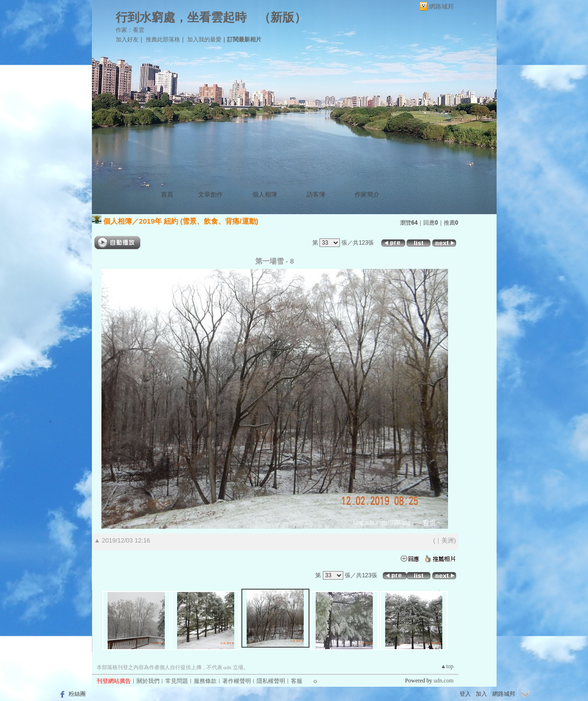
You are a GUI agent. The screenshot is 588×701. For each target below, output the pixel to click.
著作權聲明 (237, 681)
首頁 (167, 194)
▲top (447, 666)
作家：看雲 (130, 30)
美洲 (448, 540)
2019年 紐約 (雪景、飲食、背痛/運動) (199, 221)
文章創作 (210, 194)
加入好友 (127, 39)
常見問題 (177, 681)
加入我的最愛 (204, 39)
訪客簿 (316, 194)
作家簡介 (367, 194)
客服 (297, 681)
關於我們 (148, 681)
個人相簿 (265, 194)
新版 (282, 17)
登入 (465, 694)
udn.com (444, 681)
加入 (481, 694)
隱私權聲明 (271, 681)
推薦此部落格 (163, 39)
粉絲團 (77, 694)
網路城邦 (441, 6)
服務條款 (205, 681)
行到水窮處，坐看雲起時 (181, 17)
